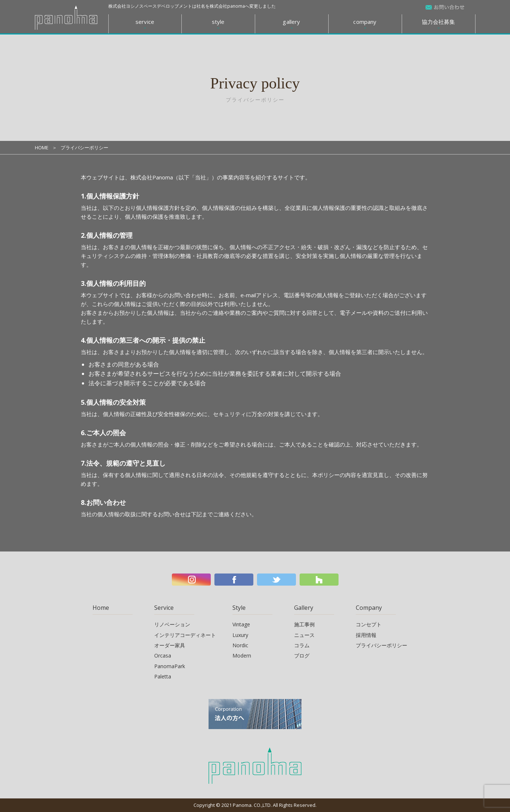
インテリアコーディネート (185, 635)
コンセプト (369, 624)
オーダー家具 (170, 645)
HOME (42, 148)
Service (164, 608)
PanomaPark (170, 666)
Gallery (304, 608)
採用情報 (366, 635)
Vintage (241, 624)
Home (101, 608)
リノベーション (172, 624)
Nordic (240, 645)
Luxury (240, 635)
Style (239, 608)
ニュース (304, 635)
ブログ (302, 656)
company (365, 22)
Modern (242, 656)
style (218, 22)
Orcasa (163, 656)
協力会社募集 (439, 22)
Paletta (163, 676)
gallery (291, 22)
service (145, 22)
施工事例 (304, 624)
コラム (302, 645)
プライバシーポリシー (381, 645)
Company (369, 608)
